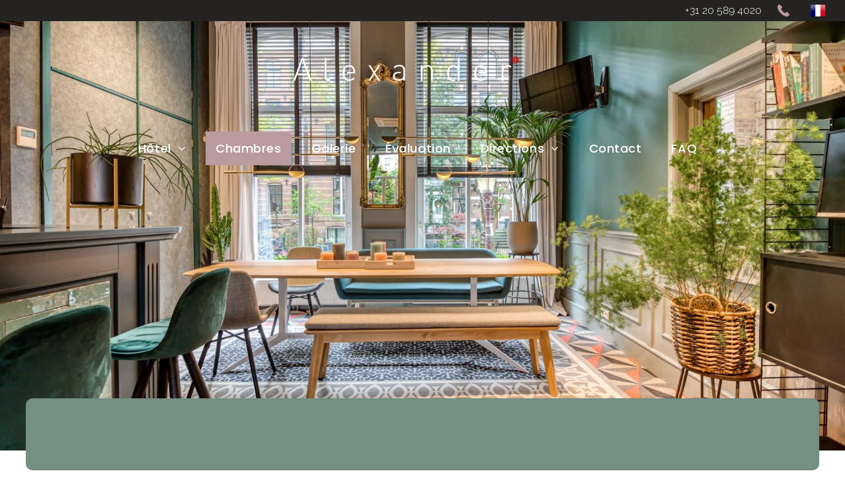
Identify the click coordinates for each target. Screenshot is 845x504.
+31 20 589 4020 (723, 10)
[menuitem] (167, 148)
